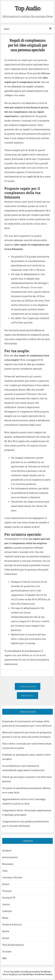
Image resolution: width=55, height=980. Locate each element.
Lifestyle (7, 911)
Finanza (7, 891)
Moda (5, 918)
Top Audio (27, 8)
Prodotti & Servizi (12, 924)
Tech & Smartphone (13, 945)
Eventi (6, 884)
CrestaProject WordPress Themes (37, 974)
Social (6, 938)
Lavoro (6, 904)
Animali (7, 850)
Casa (5, 871)
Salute (6, 931)
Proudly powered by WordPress (36, 972)
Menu (28, 29)
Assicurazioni (10, 857)
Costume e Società (12, 877)
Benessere (8, 864)
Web (4, 958)
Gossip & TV (9, 898)
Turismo (7, 951)
